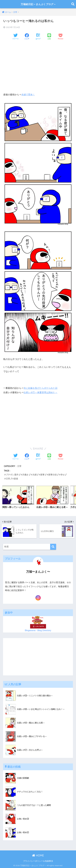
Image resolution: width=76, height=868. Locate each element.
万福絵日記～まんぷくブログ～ (38, 4)
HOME (38, 855)
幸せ (63, 474)
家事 (42, 474)
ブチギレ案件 (12, 474)
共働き (25, 474)
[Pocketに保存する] (61, 37)
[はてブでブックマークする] (38, 37)
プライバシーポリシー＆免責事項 (38, 861)
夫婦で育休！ (28, 95)
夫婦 (34, 474)
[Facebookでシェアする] (27, 37)
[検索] (53, 547)
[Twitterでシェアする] (16, 37)
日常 (19, 466)
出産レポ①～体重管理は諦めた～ (41, 393)
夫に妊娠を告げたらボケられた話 (41, 388)
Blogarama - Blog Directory (38, 630)
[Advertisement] (38, 63)
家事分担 (53, 474)
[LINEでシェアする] (49, 37)
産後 (16, 478)
